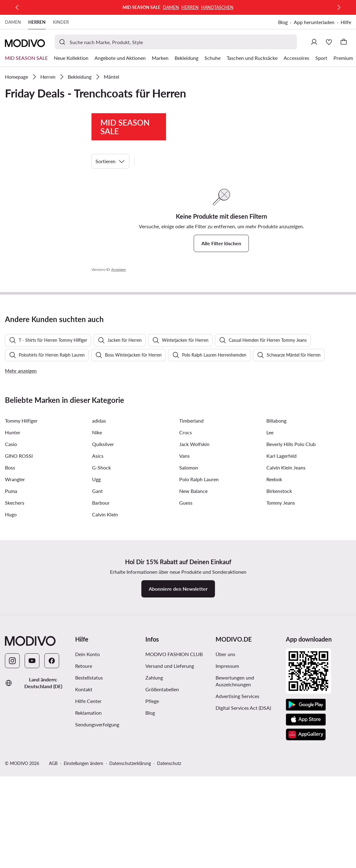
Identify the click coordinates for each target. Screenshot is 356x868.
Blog (283, 22)
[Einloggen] (314, 42)
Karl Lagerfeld (281, 598)
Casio (11, 586)
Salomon (189, 609)
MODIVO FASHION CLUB (174, 796)
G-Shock (101, 609)
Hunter (13, 574)
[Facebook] (52, 803)
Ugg (96, 621)
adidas (99, 562)
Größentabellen (162, 831)
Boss (10, 609)
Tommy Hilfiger (21, 562)
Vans (184, 598)
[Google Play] (306, 847)
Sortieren (110, 161)
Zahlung (154, 819)
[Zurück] (17, 7)
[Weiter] (339, 7)
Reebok (274, 621)
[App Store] (306, 862)
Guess (186, 645)
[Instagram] (12, 803)
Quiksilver (103, 586)
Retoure (84, 808)
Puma (11, 633)
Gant (97, 633)
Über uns (225, 796)
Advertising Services (237, 838)
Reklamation (88, 855)
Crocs (186, 574)
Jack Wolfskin (194, 586)
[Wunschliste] (329, 42)
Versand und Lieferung (170, 808)
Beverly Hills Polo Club (291, 586)
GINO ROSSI (19, 598)
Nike (97, 574)
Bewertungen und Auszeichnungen (235, 823)
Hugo (11, 656)
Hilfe (346, 22)
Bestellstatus (89, 819)
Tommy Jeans (281, 645)
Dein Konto (87, 796)
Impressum (227, 808)
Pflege (152, 843)
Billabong (276, 562)
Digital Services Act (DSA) (243, 850)
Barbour (101, 645)
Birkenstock (279, 633)
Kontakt (84, 831)
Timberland (191, 562)
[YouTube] (32, 803)
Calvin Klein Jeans (286, 609)
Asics (98, 598)
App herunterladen (314, 22)
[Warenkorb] (344, 42)
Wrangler (15, 621)
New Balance (193, 633)
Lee (270, 574)
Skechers (15, 645)
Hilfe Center (88, 843)
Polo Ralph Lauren (199, 621)
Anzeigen (119, 269)
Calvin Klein (105, 656)
